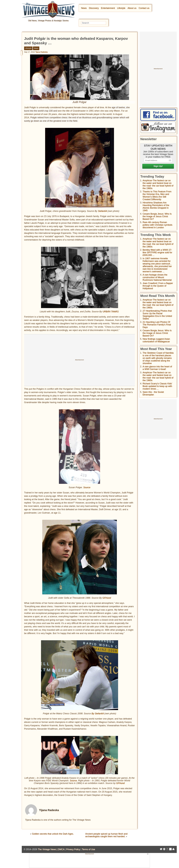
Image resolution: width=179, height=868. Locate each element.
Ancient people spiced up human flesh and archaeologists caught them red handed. (106, 835)
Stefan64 (102, 211)
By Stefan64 (98, 714)
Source (87, 487)
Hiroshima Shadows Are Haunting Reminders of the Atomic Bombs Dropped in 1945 (156, 207)
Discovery (94, 8)
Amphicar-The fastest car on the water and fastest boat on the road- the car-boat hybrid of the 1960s (158, 184)
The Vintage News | (48, 849)
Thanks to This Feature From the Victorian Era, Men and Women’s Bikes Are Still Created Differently (157, 195)
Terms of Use (89, 849)
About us (132, 8)
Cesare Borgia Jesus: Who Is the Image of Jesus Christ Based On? (157, 216)
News (84, 8)
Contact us (144, 8)
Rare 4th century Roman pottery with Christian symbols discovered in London (157, 225)
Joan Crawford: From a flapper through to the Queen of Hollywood (158, 286)
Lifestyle (121, 8)
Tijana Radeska (41, 52)
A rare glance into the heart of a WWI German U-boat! (157, 368)
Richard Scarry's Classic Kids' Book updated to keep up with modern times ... (157, 386)
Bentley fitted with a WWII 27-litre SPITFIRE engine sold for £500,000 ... (157, 252)
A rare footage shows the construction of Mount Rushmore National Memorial (157, 277)
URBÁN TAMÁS (111, 312)
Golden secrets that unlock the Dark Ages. (53, 834)
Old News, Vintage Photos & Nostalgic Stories (48, 21)
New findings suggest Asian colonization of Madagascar (156, 340)
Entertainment (108, 8)
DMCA (61, 849)
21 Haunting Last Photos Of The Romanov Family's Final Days (157, 325)
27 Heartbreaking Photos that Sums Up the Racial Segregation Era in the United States (157, 315)
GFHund (107, 598)
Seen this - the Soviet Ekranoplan (153, 393)
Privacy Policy (73, 849)
